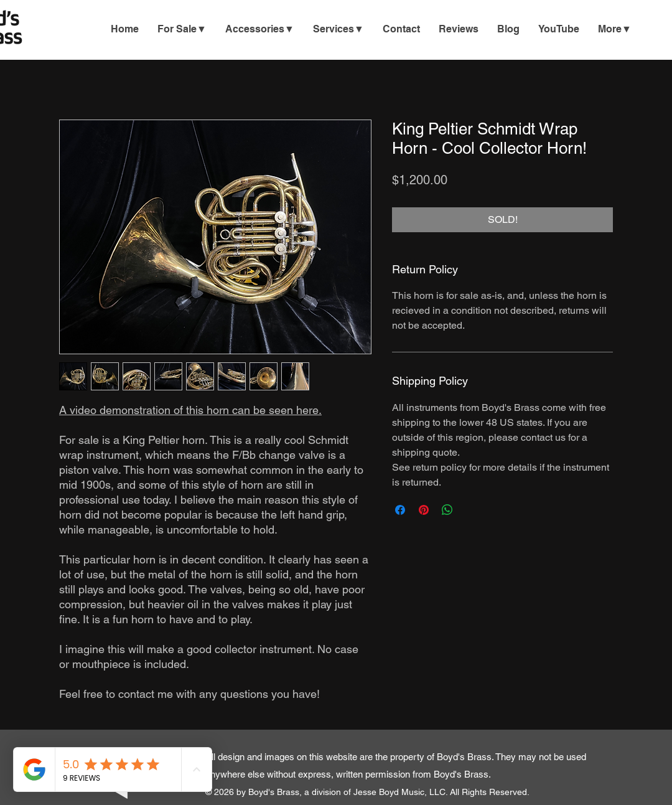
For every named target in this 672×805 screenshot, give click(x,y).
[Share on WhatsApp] (447, 510)
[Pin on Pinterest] (424, 510)
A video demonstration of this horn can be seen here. (190, 410)
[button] (338, 29)
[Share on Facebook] (400, 510)
